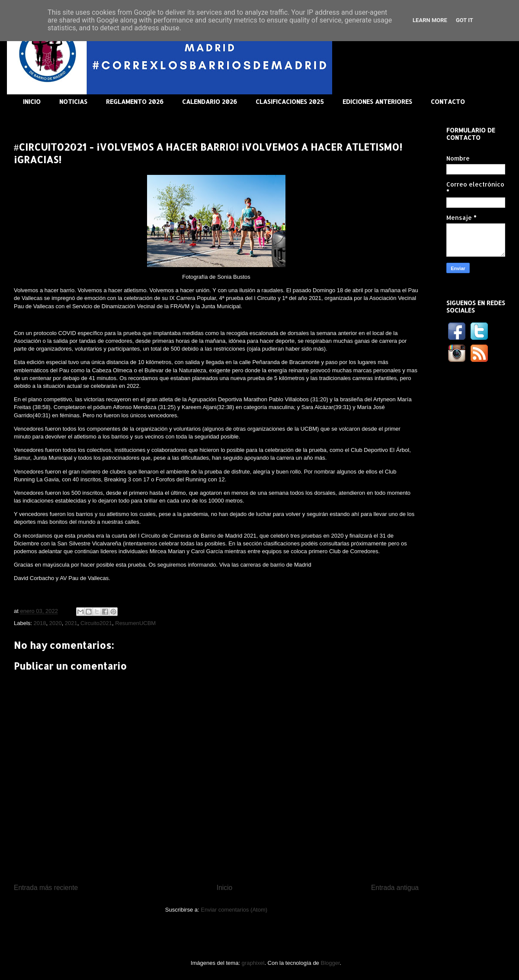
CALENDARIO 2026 (210, 102)
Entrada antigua (395, 888)
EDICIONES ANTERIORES (377, 102)
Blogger (330, 963)
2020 (56, 623)
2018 (40, 623)
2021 (71, 623)
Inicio (224, 888)
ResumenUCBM (135, 623)
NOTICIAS (73, 102)
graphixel (253, 963)
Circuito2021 (96, 623)
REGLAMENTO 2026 (135, 102)
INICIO (32, 102)
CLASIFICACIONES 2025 (290, 102)
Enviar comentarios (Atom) (234, 910)
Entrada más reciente (46, 888)
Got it (465, 20)
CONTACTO (448, 102)
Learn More (430, 20)
